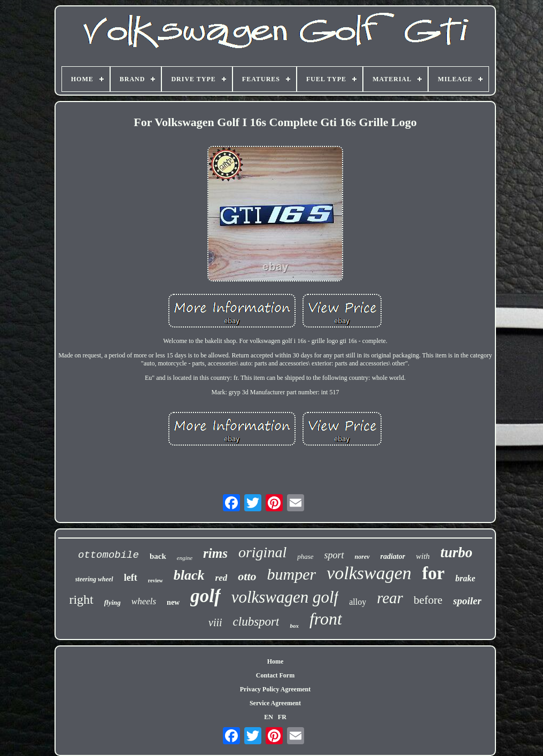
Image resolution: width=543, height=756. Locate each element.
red (222, 578)
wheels (144, 601)
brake (465, 578)
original (262, 552)
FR (282, 717)
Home (276, 661)
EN (269, 717)
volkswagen (369, 573)
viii (215, 622)
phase (305, 556)
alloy (358, 602)
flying (113, 602)
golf (205, 596)
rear (390, 598)
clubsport (256, 622)
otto (247, 576)
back (158, 556)
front (326, 619)
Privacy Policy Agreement (275, 689)
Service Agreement (275, 703)
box (294, 626)
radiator (393, 556)
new (173, 602)
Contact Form (275, 675)
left (131, 578)
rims (215, 553)
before (428, 600)
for (433, 573)
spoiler (467, 601)
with (423, 556)
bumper (292, 574)
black (189, 575)
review (156, 580)
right (81, 599)
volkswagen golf (285, 597)
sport (334, 555)
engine (185, 558)
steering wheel (94, 579)
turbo (456, 552)
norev (362, 557)
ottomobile (108, 555)
